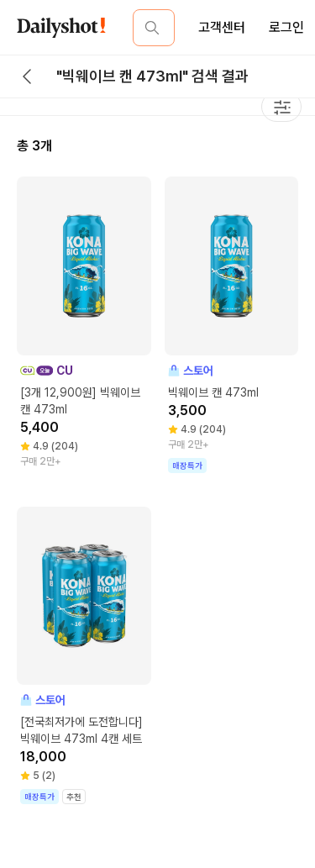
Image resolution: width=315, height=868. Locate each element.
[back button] (27, 76)
